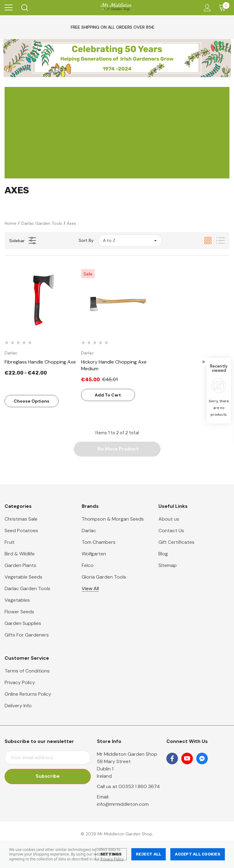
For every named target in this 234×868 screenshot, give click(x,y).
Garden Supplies (23, 624)
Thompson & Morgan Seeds (113, 519)
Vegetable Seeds (23, 577)
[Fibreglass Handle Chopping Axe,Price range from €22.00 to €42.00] (41, 301)
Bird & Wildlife (20, 554)
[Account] (206, 8)
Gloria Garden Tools (104, 577)
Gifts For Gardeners (27, 635)
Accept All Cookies (198, 854)
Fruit (10, 542)
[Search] (24, 8)
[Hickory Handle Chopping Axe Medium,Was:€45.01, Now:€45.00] (117, 301)
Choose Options (32, 401)
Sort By (86, 240)
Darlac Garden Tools (27, 589)
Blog (163, 554)
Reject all (149, 854)
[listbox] (130, 241)
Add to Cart (108, 395)
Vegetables (17, 600)
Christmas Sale (21, 519)
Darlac (89, 531)
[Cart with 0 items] (223, 8)
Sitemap (168, 566)
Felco (88, 566)
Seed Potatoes (21, 531)
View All (90, 589)
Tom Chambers (99, 542)
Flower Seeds (19, 612)
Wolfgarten (94, 554)
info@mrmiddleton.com (123, 804)
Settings (111, 854)
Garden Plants (20, 566)
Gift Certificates (176, 542)
